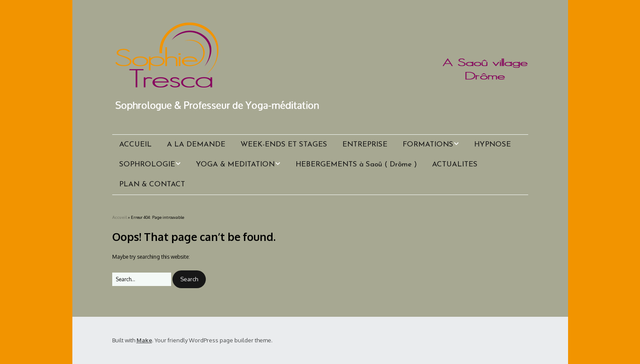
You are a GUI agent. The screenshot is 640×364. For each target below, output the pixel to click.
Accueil (120, 217)
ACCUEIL (135, 145)
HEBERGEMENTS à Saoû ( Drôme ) (356, 164)
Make (144, 340)
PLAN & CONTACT (152, 184)
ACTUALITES (455, 164)
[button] (189, 279)
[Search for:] (142, 279)
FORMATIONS (428, 145)
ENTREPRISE (365, 145)
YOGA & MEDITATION (235, 164)
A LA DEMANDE (196, 145)
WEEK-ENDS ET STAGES (284, 145)
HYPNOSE (492, 145)
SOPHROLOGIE (147, 164)
